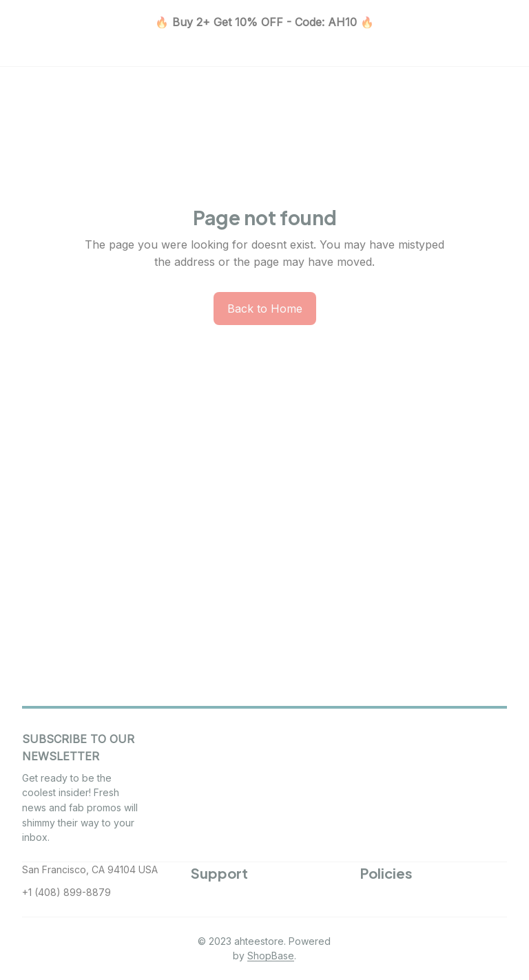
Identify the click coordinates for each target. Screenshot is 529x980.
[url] (271, 956)
